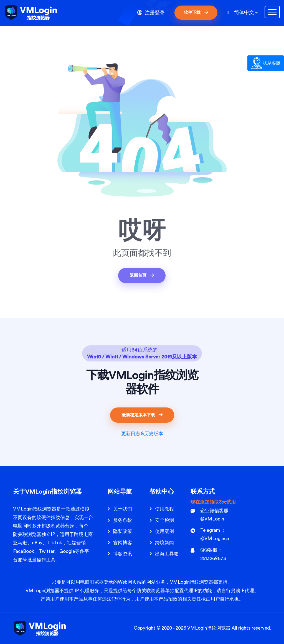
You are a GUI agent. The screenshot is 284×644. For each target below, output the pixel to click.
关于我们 (123, 509)
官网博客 (123, 543)
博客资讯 (123, 554)
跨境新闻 (164, 543)
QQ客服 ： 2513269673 (208, 554)
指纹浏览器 (219, 628)
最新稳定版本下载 (142, 415)
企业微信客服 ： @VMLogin (212, 515)
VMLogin (23, 509)
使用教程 (164, 509)
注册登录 (151, 13)
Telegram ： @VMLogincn (210, 535)
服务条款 (123, 520)
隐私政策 (123, 531)
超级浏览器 (53, 526)
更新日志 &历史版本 (142, 434)
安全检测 (164, 520)
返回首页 (142, 276)
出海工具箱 (167, 554)
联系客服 (266, 63)
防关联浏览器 (27, 534)
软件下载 (196, 12)
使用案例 (164, 531)
